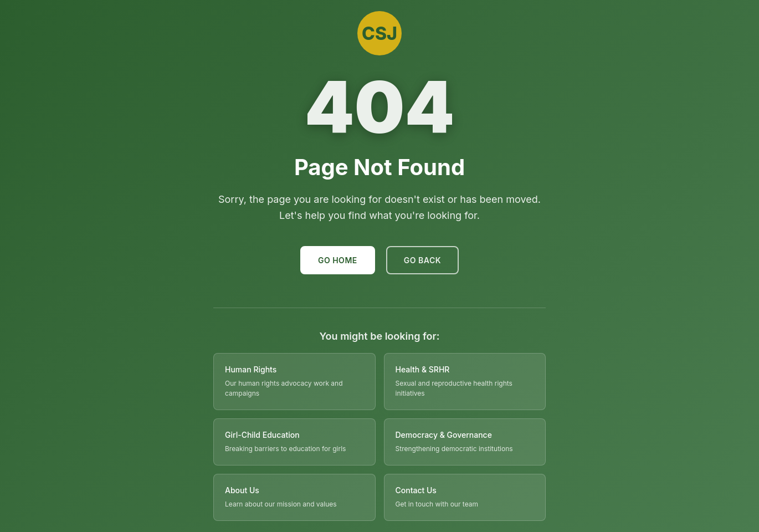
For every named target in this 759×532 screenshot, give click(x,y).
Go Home (338, 260)
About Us (242, 490)
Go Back (422, 260)
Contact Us (416, 490)
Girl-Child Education (262, 435)
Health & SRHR (423, 369)
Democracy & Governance (444, 435)
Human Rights (251, 369)
